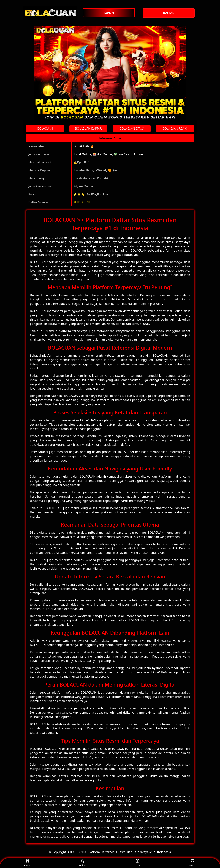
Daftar (83, 863)
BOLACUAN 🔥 (84, 146)
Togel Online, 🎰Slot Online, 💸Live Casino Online (109, 154)
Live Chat (193, 863)
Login (137, 863)
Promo (28, 863)
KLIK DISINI (82, 202)
